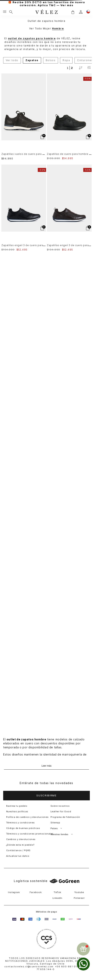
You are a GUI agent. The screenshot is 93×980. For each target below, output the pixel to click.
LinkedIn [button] (57, 898)
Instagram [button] (14, 892)
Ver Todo (36, 28)
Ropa (66, 60)
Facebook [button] (36, 892)
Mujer (47, 28)
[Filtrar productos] (89, 68)
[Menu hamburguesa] (5, 12)
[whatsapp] (83, 964)
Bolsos (51, 60)
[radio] (68, 68)
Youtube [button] (79, 892)
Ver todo (12, 60)
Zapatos (32, 60)
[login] (81, 12)
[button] (73, 12)
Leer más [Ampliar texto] (46, 766)
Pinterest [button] (79, 898)
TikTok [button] (57, 892)
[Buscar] (11, 12)
